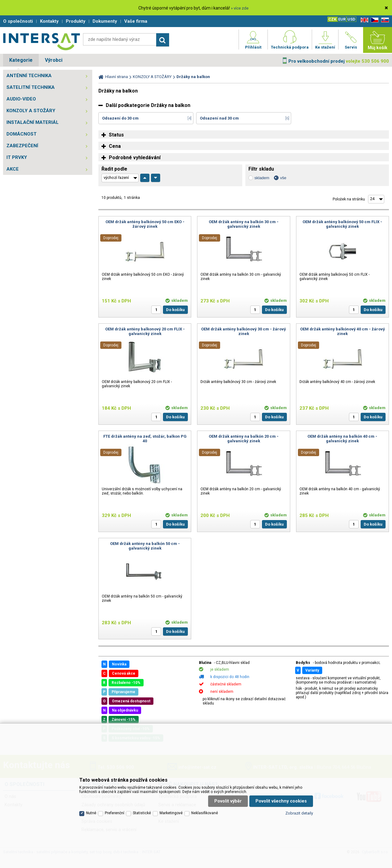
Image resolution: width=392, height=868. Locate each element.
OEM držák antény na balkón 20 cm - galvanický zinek (244, 439)
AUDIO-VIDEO (21, 99)
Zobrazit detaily (299, 813)
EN (363, 20)
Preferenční (115, 813)
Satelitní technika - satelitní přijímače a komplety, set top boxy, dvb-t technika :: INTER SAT (42, 41)
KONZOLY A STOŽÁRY (31, 111)
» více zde (240, 8)
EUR (342, 19)
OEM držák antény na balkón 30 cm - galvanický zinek (244, 224)
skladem (262, 178)
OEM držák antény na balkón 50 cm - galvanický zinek (145, 546)
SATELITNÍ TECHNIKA (31, 87)
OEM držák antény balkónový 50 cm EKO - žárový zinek (145, 224)
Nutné (91, 813)
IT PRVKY (17, 157)
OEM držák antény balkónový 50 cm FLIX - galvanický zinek (342, 224)
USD (351, 19)
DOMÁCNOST (22, 134)
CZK (332, 19)
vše (283, 178)
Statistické (142, 813)
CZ (374, 20)
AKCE (13, 169)
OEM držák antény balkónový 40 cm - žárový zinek (343, 331)
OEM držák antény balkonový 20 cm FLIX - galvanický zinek (145, 331)
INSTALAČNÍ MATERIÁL (33, 122)
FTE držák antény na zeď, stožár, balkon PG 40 (145, 439)
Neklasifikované (205, 813)
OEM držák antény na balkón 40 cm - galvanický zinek (342, 439)
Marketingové (171, 813)
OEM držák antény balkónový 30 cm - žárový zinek (244, 331)
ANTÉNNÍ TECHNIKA (29, 76)
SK (384, 20)
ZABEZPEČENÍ (22, 146)
